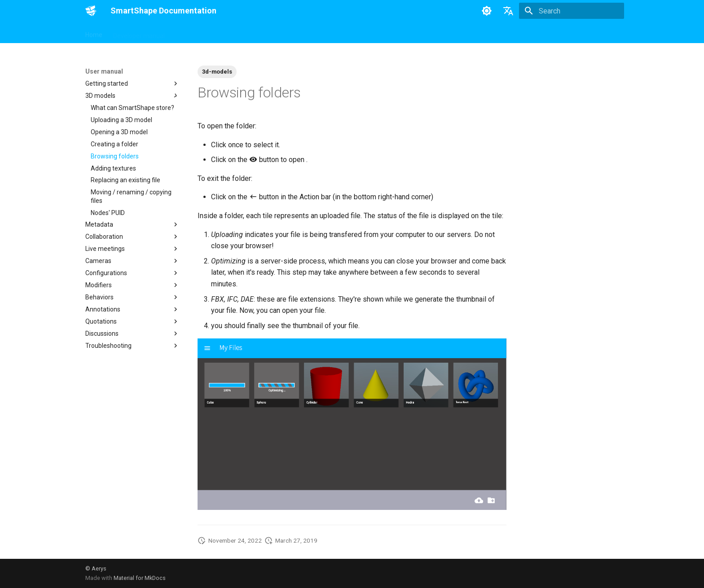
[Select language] (508, 11)
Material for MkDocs (140, 578)
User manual (194, 33)
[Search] (572, 11)
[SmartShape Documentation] (91, 11)
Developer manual (139, 33)
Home (94, 33)
